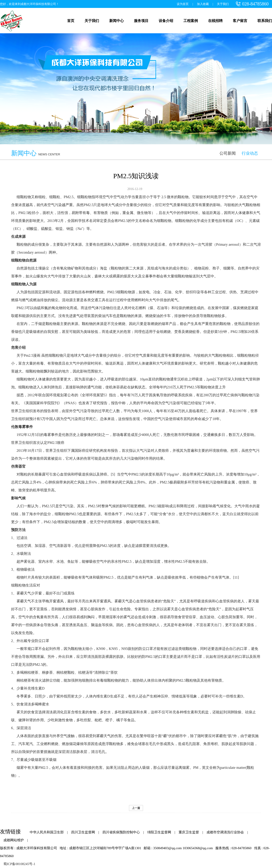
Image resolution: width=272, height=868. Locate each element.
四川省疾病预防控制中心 (121, 832)
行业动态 (250, 153)
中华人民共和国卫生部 (47, 832)
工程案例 (191, 21)
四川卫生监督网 (83, 832)
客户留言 (240, 21)
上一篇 (136, 808)
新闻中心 (117, 21)
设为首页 (183, 4)
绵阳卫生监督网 (159, 832)
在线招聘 (215, 21)
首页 (71, 21)
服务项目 (141, 21)
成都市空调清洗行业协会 (225, 832)
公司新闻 (228, 153)
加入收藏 (203, 4)
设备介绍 (166, 21)
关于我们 (223, 4)
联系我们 (265, 21)
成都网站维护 (14, 840)
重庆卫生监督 (189, 832)
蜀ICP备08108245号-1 (19, 864)
